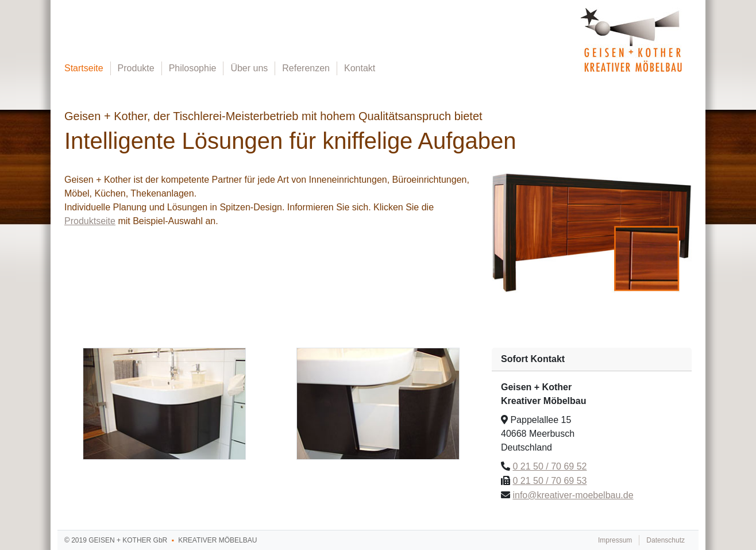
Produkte (136, 68)
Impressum (615, 540)
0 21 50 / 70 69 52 (549, 466)
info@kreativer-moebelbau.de (573, 495)
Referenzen (306, 68)
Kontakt (360, 68)
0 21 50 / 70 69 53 (549, 481)
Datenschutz (666, 540)
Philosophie (193, 68)
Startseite (84, 68)
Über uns (249, 68)
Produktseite (90, 221)
